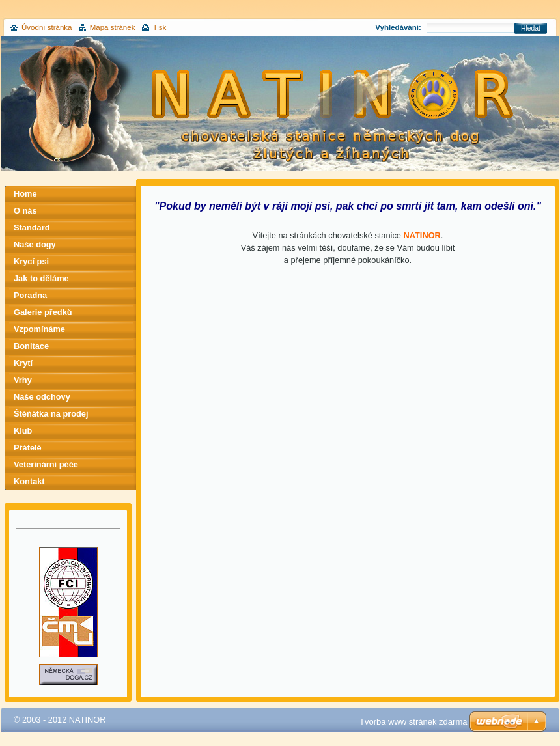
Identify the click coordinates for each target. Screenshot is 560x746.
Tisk (160, 27)
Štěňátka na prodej (51, 414)
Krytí (23, 363)
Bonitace (31, 346)
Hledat (531, 28)
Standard (32, 228)
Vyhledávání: (398, 27)
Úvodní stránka (47, 27)
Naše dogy (35, 244)
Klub (23, 431)
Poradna (30, 295)
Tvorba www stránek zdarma (413, 722)
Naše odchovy (42, 397)
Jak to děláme (41, 278)
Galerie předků (43, 312)
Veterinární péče (46, 464)
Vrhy (23, 380)
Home (25, 194)
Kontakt (29, 481)
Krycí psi (31, 261)
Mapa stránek (113, 27)
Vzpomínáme (39, 329)
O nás (25, 211)
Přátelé (28, 448)
